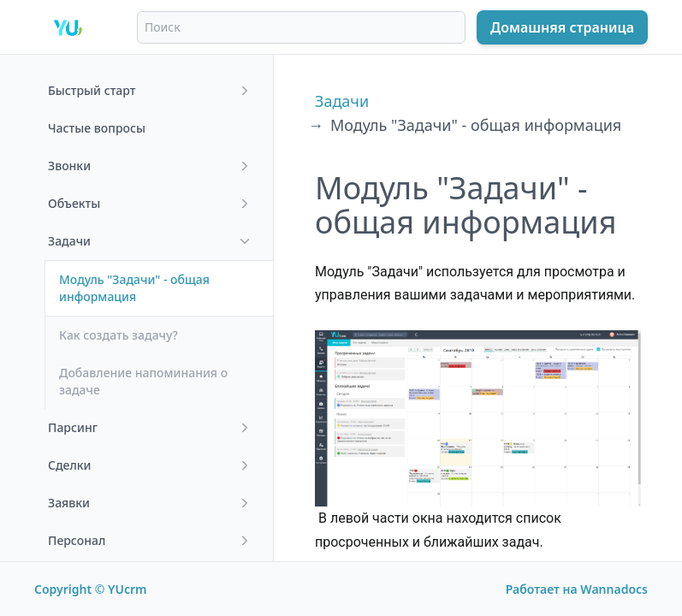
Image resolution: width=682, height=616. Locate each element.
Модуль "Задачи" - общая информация (476, 125)
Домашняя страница (562, 27)
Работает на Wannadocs (577, 589)
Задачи (342, 101)
